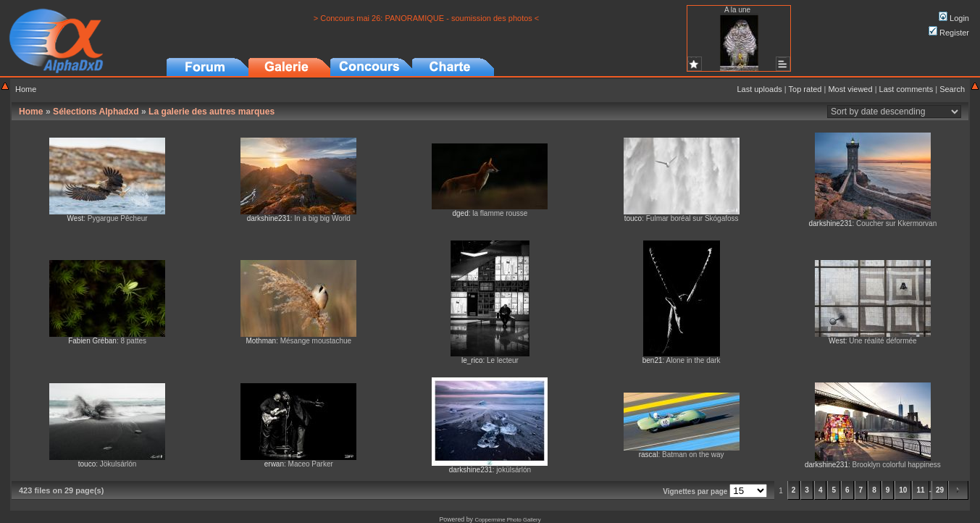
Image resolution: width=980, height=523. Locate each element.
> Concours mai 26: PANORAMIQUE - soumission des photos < (427, 18)
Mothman (261, 341)
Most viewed (850, 89)
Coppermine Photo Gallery (507, 520)
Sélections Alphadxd (96, 112)
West (76, 218)
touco (633, 218)
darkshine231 (269, 218)
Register (949, 33)
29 (940, 490)
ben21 (653, 360)
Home (26, 89)
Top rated (805, 89)
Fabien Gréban (92, 341)
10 (903, 490)
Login (954, 18)
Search (952, 89)
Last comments (906, 89)
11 (920, 490)
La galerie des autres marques (212, 112)
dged (460, 213)
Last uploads (759, 89)
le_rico (472, 360)
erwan (274, 464)
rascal (649, 455)
